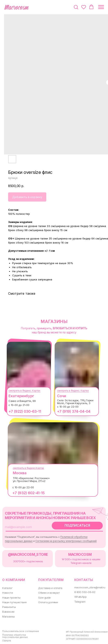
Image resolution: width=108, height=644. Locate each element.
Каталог (7, 585)
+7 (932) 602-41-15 (26, 493)
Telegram (77, 598)
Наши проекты (11, 594)
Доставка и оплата (48, 585)
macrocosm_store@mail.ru (87, 584)
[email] (25, 526)
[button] (76, 7)
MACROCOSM (77, 553)
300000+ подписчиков (27, 559)
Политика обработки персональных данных (15, 631)
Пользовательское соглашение (20, 626)
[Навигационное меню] (101, 7)
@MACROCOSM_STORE (27, 553)
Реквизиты (8, 603)
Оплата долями (46, 598)
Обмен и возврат (47, 589)
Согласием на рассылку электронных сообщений (65, 540)
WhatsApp (78, 593)
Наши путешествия (14, 598)
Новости (7, 589)
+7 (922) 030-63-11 (23, 411)
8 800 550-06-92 (82, 589)
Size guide (43, 594)
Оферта (7, 635)
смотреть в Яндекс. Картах (22, 391)
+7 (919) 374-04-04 (72, 411)
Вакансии (8, 608)
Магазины (8, 612)
